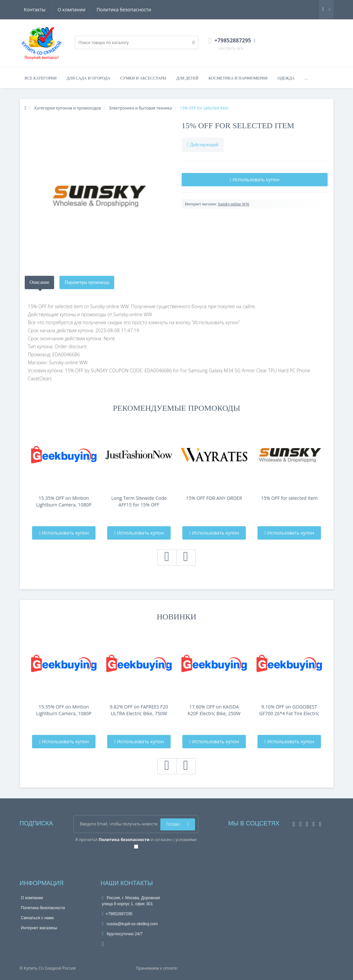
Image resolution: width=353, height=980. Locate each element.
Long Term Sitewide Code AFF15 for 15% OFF (139, 501)
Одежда (286, 78)
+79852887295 (117, 914)
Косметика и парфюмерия (238, 78)
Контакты (141, 10)
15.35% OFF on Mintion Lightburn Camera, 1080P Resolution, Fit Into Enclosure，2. (64, 502)
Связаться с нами (37, 918)
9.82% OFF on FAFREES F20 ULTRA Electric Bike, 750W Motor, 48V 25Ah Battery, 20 (139, 710)
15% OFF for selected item (238, 126)
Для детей (187, 78)
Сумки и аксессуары (143, 78)
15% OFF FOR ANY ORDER (214, 498)
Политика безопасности (91, 10)
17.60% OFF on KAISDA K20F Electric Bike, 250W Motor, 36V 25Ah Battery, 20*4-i (214, 710)
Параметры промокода (87, 282)
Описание (40, 282)
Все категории (41, 78)
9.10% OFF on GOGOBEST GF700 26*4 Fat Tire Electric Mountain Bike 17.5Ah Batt (289, 710)
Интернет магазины (39, 928)
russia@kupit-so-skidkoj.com (130, 924)
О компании (38, 10)
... (306, 78)
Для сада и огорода (88, 78)
